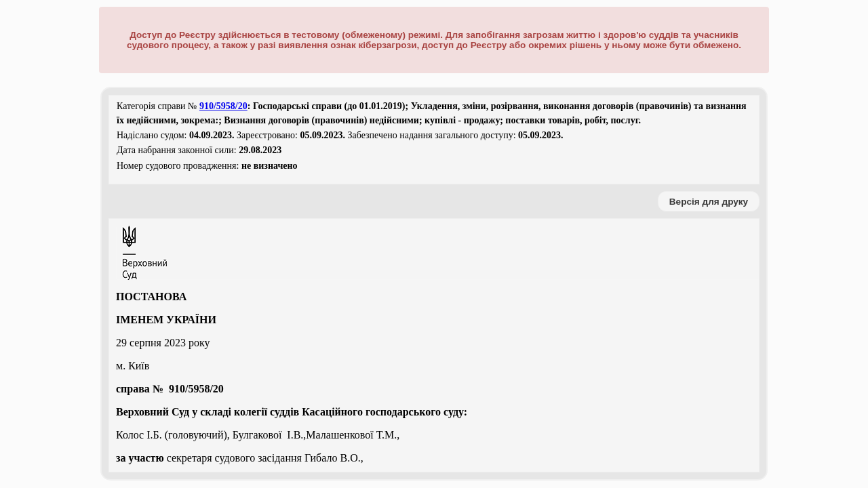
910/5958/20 (223, 106)
